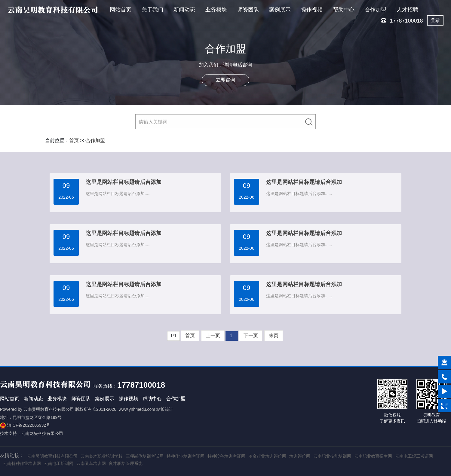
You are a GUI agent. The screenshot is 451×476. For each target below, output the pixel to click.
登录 (435, 20)
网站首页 (121, 10)
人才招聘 (407, 10)
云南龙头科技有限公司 (42, 433)
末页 (274, 336)
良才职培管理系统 (126, 463)
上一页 (213, 336)
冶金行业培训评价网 (267, 456)
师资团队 (248, 10)
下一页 (251, 336)
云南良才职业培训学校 (102, 456)
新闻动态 (184, 10)
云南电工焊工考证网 (414, 456)
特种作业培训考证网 (186, 456)
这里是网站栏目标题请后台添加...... (119, 194)
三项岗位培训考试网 (145, 456)
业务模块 (216, 10)
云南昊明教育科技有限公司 (49, 409)
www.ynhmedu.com (137, 409)
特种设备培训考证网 (226, 456)
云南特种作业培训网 (22, 463)
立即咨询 (226, 80)
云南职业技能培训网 (332, 456)
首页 (74, 140)
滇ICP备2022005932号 (29, 425)
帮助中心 (344, 10)
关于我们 (152, 10)
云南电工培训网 (59, 463)
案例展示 (280, 10)
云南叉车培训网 (91, 463)
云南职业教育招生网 (373, 456)
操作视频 (312, 10)
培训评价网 (300, 456)
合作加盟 (376, 10)
